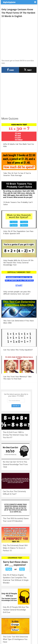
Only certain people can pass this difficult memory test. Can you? (17, 293)
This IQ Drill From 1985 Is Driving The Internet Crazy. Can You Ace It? (15, 435)
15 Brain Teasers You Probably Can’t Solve (18, 203)
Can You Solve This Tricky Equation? (18, 350)
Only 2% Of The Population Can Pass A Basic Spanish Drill (18, 232)
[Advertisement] (19, 39)
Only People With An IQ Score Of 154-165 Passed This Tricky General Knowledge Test (19, 263)
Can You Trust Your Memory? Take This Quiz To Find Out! (17, 378)
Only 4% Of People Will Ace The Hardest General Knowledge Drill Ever (16, 610)
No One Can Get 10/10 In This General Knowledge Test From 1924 (15, 464)
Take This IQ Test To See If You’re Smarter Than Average (17, 174)
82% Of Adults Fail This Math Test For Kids (19, 145)
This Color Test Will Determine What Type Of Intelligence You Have (15, 639)
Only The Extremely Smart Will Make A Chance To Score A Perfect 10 (15, 548)
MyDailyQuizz (9, 2)
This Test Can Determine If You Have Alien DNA (19, 322)
